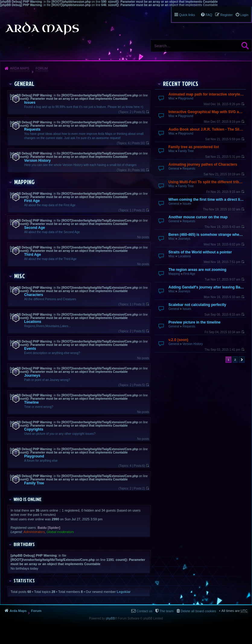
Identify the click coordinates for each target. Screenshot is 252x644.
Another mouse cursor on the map (198, 217)
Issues (187, 204)
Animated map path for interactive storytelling (206, 94)
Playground (186, 98)
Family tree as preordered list (194, 147)
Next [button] (242, 360)
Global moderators (60, 532)
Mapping (174, 274)
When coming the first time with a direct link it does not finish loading (206, 200)
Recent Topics (181, 83)
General (174, 169)
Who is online (28, 499)
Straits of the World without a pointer (200, 252)
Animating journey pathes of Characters (203, 164)
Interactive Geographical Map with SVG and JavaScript (206, 112)
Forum (42, 68)
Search (245, 46)
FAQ (209, 15)
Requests (189, 169)
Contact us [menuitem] (144, 611)
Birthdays (24, 544)
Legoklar (124, 592)
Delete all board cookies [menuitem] (198, 611)
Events (30, 349)
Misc (172, 98)
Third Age (33, 255)
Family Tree (186, 151)
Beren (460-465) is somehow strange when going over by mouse (206, 235)
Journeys (184, 239)
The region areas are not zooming (197, 270)
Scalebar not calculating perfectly (197, 305)
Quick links (187, 15)
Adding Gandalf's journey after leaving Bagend (206, 287)
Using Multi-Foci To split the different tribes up (206, 182)
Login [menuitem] (244, 15)
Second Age (35, 228)
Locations (185, 256)
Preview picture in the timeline (195, 322)
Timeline (31, 402)
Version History (193, 344)
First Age (189, 274)
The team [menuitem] (166, 611)
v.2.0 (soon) (178, 340)
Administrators (34, 532)
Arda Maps (20, 68)
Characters (34, 295)
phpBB (110, 618)
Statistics (24, 581)
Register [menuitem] (226, 15)
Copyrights (34, 429)
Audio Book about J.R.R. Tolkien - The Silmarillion (206, 129)
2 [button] (235, 360)
